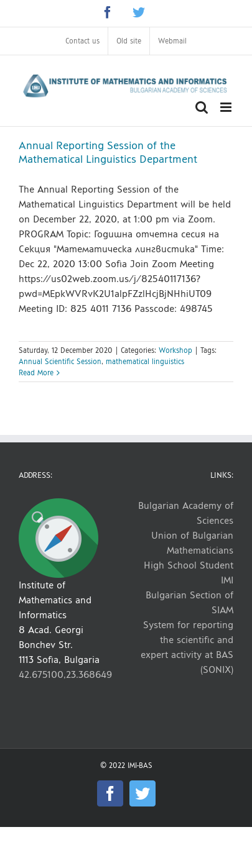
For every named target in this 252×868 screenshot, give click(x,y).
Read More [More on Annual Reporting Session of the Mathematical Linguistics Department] (36, 373)
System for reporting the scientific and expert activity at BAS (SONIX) (187, 647)
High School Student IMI (189, 573)
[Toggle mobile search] (202, 107)
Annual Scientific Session (60, 362)
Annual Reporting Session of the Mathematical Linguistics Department (108, 152)
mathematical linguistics (145, 362)
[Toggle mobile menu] (227, 107)
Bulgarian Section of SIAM (189, 602)
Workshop (175, 350)
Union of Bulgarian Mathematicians (192, 543)
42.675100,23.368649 (65, 674)
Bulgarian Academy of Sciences (186, 513)
